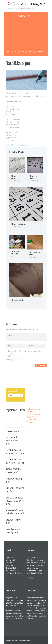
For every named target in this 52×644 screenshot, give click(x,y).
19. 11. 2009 (8, 93)
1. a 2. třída (11, 145)
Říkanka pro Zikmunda (18, 224)
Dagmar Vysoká (17, 93)
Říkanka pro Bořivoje (33, 177)
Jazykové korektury (32, 419)
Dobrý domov (30, 412)
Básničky (31, 52)
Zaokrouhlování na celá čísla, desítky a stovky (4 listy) (15, 501)
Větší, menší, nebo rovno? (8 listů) (15, 490)
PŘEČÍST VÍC (30, 578)
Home (8, 52)
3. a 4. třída (16, 145)
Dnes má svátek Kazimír (34, 253)
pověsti (31, 257)
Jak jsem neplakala (17, 300)
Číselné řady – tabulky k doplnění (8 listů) (14, 531)
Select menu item (24, 16)
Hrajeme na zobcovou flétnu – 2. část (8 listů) (15, 461)
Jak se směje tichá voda (15, 252)
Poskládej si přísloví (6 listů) (14, 480)
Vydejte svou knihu (32, 422)
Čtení (22, 52)
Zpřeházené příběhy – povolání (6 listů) (13, 471)
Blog (15, 52)
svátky (34, 257)
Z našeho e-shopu (12, 431)
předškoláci (27, 145)
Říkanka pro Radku (15, 177)
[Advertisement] (26, 34)
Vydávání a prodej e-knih (34, 414)
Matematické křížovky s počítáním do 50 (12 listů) (15, 512)
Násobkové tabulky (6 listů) (14, 521)
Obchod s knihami (32, 417)
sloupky (13, 256)
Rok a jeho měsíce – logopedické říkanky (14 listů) (14, 441)
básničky (22, 145)
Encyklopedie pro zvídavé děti (35, 409)
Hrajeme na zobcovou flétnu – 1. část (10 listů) (15, 452)
